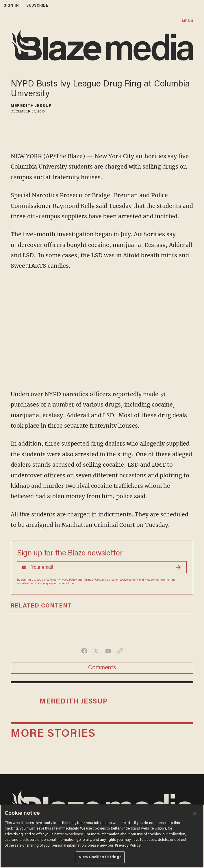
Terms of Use (92, 580)
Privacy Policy (68, 580)
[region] (102, 836)
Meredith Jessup (31, 106)
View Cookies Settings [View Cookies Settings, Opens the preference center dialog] (100, 857)
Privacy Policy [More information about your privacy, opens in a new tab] (128, 846)
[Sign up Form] (102, 567)
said (140, 496)
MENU (188, 21)
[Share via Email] (108, 651)
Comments (102, 668)
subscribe (37, 6)
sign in (11, 6)
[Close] (195, 814)
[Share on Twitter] (96, 651)
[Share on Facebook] (84, 651)
